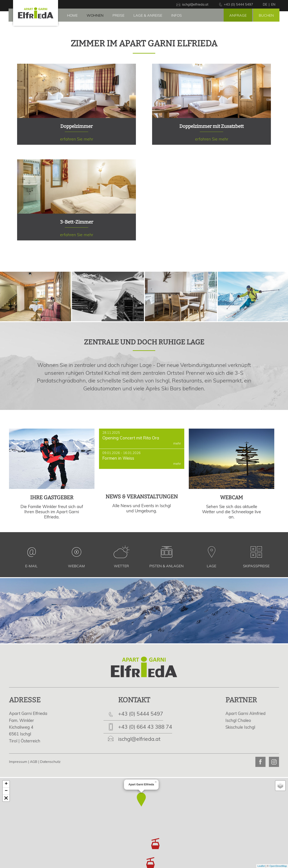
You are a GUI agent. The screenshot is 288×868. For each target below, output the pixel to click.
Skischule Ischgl (240, 727)
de (265, 5)
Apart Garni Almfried (245, 713)
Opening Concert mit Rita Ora (142, 439)
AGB (34, 762)
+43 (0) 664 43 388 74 (145, 727)
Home (72, 15)
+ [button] (6, 784)
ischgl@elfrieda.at (139, 739)
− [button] (6, 791)
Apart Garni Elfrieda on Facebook (260, 762)
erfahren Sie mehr (76, 104)
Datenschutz (50, 762)
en (273, 5)
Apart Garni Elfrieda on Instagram (274, 762)
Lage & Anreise (148, 15)
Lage (211, 566)
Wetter (121, 566)
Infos (177, 15)
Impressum (18, 762)
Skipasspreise (256, 566)
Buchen (266, 15)
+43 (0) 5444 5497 (141, 714)
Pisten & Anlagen (166, 566)
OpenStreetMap (278, 866)
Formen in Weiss (142, 459)
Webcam (76, 566)
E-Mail (31, 566)
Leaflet (261, 866)
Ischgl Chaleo (238, 720)
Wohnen (95, 15)
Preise (118, 15)
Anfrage (238, 15)
